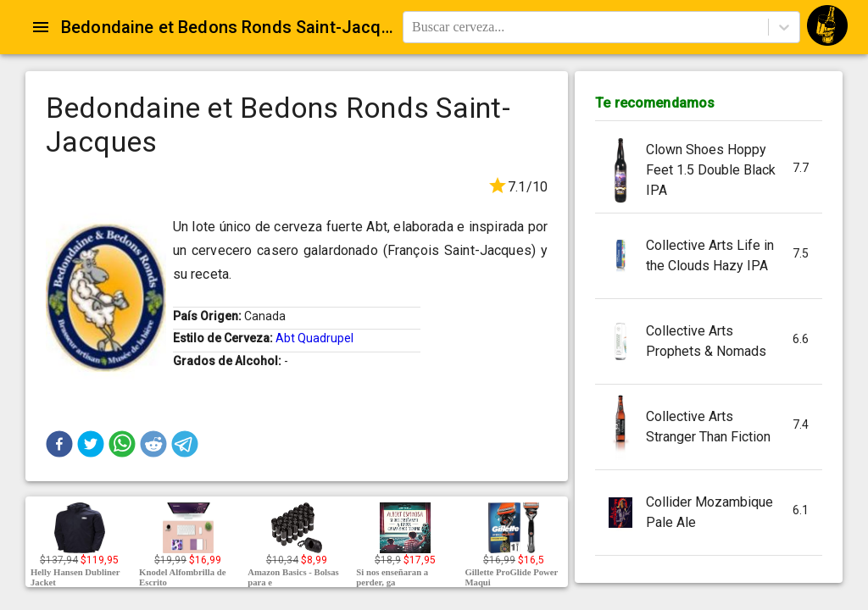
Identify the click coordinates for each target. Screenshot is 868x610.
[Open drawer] (41, 27)
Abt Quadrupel (314, 338)
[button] (59, 444)
